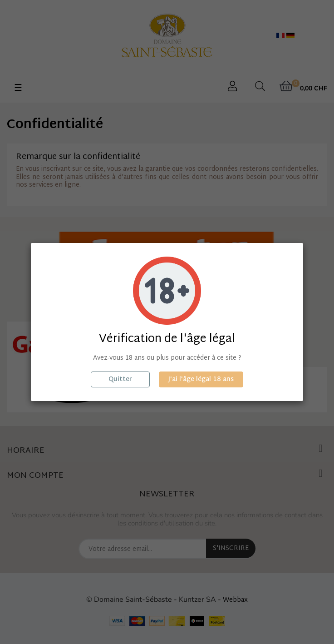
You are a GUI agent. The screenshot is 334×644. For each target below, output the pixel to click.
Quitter (120, 379)
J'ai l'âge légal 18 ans (201, 379)
